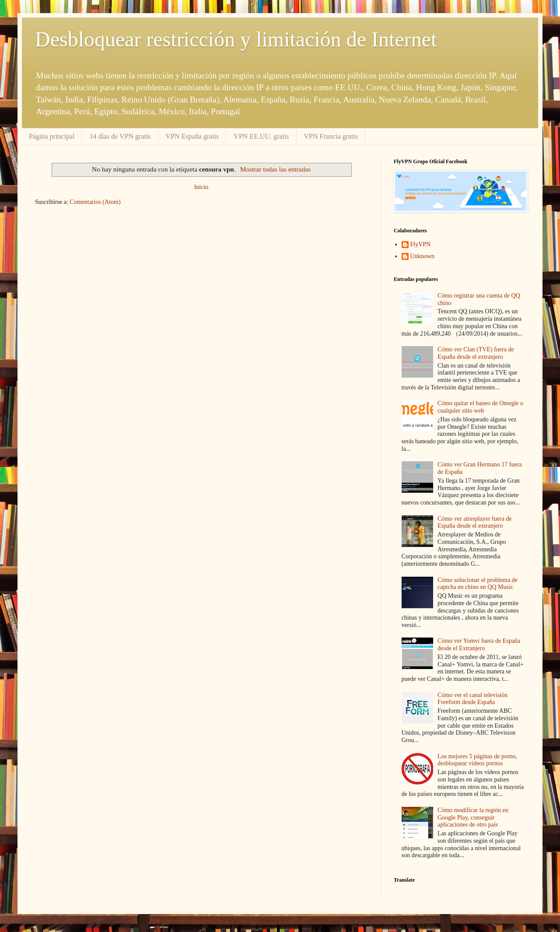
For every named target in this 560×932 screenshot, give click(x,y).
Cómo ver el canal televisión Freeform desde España (472, 699)
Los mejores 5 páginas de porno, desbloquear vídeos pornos (477, 760)
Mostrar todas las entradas (275, 169)
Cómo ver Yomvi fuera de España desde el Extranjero (479, 645)
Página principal (52, 136)
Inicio (201, 187)
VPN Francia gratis (331, 136)
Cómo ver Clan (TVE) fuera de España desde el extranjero (476, 353)
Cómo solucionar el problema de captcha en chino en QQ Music (478, 584)
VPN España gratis (192, 136)
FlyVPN (421, 244)
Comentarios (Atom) (95, 202)
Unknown (422, 256)
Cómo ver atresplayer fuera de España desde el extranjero (474, 522)
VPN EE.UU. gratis (261, 136)
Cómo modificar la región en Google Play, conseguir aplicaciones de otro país (473, 818)
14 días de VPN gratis (120, 136)
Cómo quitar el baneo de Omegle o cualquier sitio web (480, 407)
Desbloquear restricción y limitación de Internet (236, 39)
